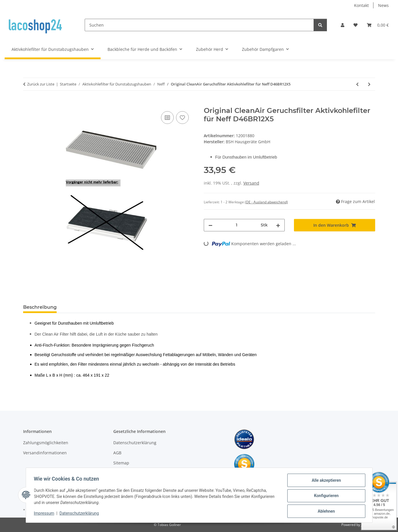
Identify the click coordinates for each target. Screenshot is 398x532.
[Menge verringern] (210, 225)
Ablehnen (325, 511)
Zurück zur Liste (41, 84)
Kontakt (361, 5)
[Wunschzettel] (356, 25)
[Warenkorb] (378, 25)
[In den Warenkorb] (28, 103)
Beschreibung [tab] (40, 307)
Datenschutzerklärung (80, 514)
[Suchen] (199, 25)
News (383, 5)
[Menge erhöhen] (278, 225)
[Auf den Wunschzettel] (182, 118)
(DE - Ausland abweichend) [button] (266, 202)
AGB (117, 453)
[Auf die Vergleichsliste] (167, 118)
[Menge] (237, 225)
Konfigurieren (325, 496)
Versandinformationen (45, 453)
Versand (251, 183)
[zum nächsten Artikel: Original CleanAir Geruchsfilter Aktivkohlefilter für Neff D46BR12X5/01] (369, 84)
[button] (343, 25)
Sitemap (121, 463)
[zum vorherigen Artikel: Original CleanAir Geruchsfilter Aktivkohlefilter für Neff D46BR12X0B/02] (357, 84)
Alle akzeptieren (325, 481)
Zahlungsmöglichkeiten (46, 443)
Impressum (45, 514)
